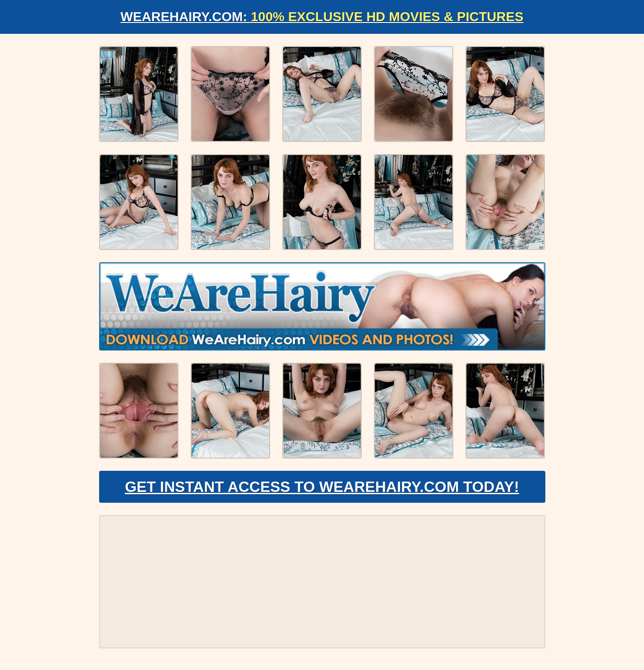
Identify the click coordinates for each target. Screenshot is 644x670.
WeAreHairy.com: (322, 17)
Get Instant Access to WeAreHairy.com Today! (322, 487)
